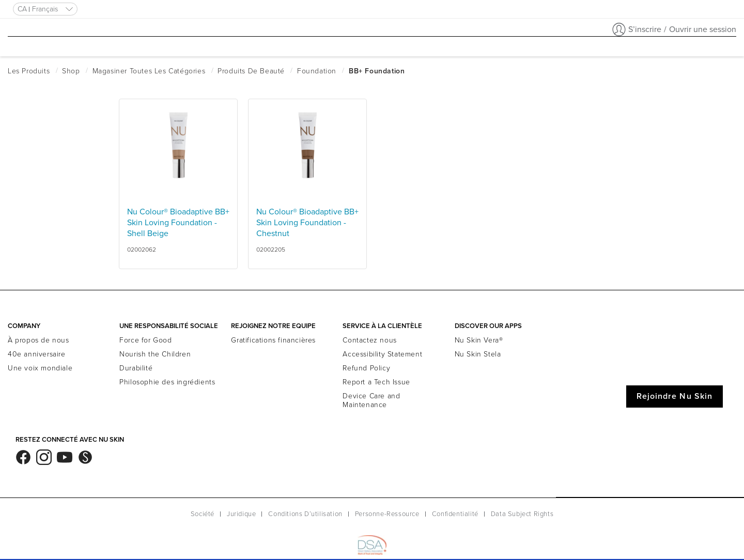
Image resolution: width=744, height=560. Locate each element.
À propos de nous (38, 340)
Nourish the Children (155, 354)
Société (203, 514)
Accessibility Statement (382, 354)
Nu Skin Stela (478, 354)
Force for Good (145, 340)
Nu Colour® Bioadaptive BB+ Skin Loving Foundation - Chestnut (307, 223)
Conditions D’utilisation (305, 514)
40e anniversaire (37, 354)
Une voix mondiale (40, 368)
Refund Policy (366, 368)
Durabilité (136, 368)
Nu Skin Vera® (479, 340)
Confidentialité (455, 514)
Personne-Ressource (387, 514)
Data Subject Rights (522, 514)
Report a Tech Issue (376, 382)
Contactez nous (369, 340)
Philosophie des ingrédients (167, 382)
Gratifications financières (273, 340)
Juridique (241, 514)
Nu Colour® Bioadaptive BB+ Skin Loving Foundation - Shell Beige (178, 223)
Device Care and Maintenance (371, 400)
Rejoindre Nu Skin (675, 396)
